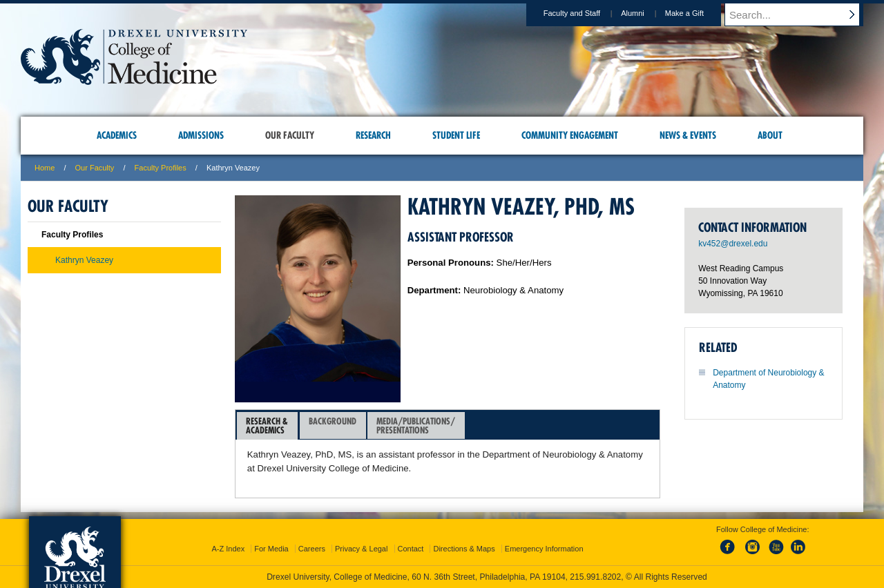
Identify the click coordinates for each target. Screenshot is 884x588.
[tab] (267, 426)
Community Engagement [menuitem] (570, 135)
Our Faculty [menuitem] (290, 135)
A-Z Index (228, 549)
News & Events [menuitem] (688, 135)
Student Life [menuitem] (456, 135)
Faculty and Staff (585, 13)
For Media (271, 549)
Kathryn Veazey (84, 260)
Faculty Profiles (161, 168)
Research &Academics (267, 425)
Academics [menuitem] (117, 135)
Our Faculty (95, 168)
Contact (411, 549)
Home (45, 168)
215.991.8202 (595, 577)
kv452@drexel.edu (733, 244)
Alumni (646, 13)
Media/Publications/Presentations (416, 425)
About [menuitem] (770, 135)
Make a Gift (698, 13)
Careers (312, 549)
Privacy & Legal (361, 549)
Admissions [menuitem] (201, 135)
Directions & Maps (464, 549)
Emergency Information (544, 549)
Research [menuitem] (373, 135)
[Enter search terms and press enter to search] (800, 14)
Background (333, 425)
